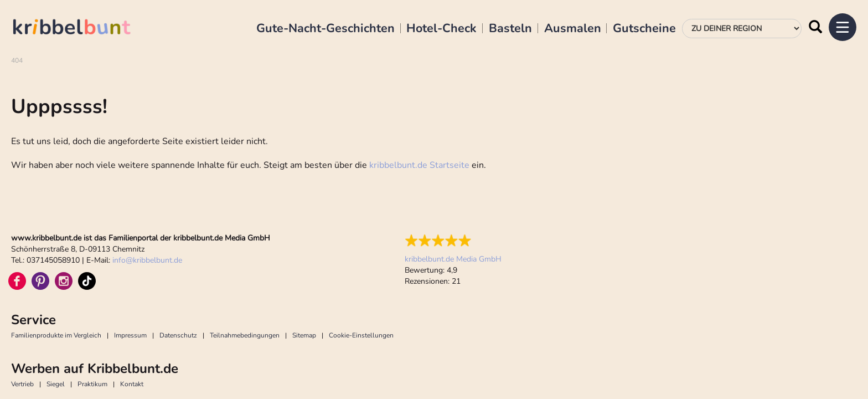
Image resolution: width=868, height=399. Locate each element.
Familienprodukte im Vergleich (56, 252)
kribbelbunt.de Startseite (419, 82)
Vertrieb (22, 301)
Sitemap (304, 252)
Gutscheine (644, 29)
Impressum (130, 252)
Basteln (510, 29)
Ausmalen (573, 29)
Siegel (56, 301)
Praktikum (92, 301)
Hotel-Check (441, 29)
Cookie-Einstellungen (361, 252)
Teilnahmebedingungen (245, 252)
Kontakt (132, 301)
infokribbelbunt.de (147, 177)
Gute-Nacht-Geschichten (325, 29)
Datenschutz (178, 252)
